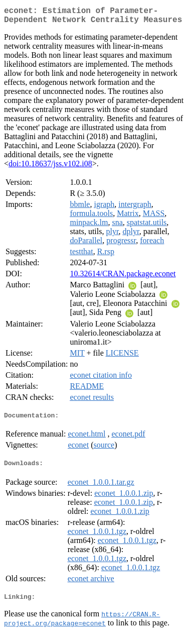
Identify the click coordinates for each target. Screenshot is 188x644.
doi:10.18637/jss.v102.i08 (50, 168)
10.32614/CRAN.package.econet (123, 278)
